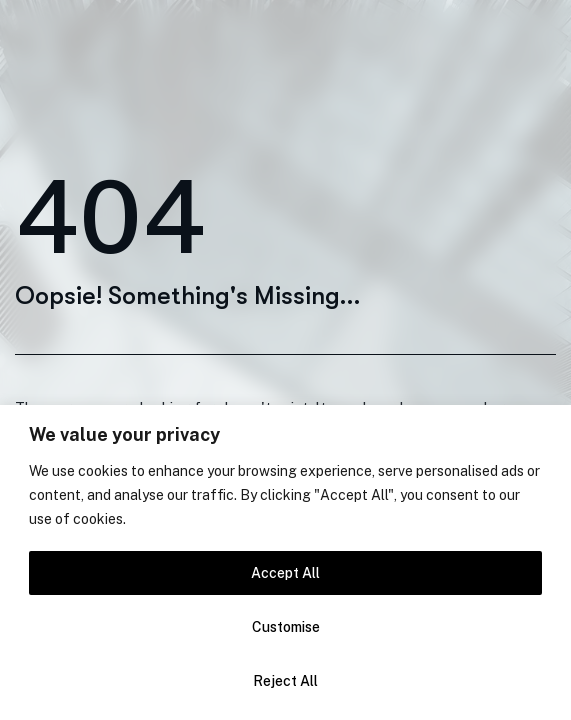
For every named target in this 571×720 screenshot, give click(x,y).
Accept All (285, 573)
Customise (286, 627)
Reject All (285, 681)
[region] (285, 562)
